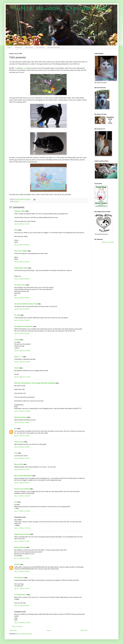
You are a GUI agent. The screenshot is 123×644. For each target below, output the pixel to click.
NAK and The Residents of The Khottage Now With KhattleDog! (35, 383)
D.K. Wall (17, 315)
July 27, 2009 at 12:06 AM (22, 496)
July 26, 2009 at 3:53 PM (22, 447)
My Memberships (54, 47)
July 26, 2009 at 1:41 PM (22, 423)
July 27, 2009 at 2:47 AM (22, 589)
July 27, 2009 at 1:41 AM (22, 541)
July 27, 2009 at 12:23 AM (22, 511)
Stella (16, 230)
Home (9, 47)
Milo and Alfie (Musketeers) (23, 476)
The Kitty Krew (19, 578)
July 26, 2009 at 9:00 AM (22, 309)
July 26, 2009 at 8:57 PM (22, 470)
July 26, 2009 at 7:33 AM (22, 224)
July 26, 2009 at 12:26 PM (22, 411)
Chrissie (17, 564)
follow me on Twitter (108, 242)
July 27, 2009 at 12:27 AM (22, 528)
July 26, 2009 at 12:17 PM (22, 377)
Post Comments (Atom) (25, 634)
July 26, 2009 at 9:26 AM (22, 334)
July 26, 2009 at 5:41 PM (22, 458)
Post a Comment (17, 626)
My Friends (29, 47)
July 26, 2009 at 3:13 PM (22, 436)
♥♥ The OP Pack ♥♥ (20, 595)
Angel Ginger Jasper (21, 268)
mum (24, 68)
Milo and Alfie (19, 464)
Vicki (16, 453)
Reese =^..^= (18, 357)
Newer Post (13, 630)
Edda (54, 158)
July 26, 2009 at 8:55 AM (22, 279)
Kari (16, 429)
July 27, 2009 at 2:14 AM (22, 558)
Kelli (16, 502)
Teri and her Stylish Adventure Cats (26, 304)
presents (17, 201)
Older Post (84, 630)
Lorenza (17, 340)
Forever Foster (19, 442)
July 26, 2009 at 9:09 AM (22, 320)
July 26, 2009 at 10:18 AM (22, 351)
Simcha (17, 368)
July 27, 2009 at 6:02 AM (22, 606)
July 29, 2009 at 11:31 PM (22, 623)
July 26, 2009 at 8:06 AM (22, 245)
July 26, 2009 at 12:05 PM (22, 362)
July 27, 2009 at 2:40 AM (22, 571)
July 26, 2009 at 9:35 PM (22, 483)
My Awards (40, 47)
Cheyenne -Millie (20, 211)
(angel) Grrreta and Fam (22, 534)
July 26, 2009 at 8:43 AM (22, 262)
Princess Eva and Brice (22, 489)
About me (18, 47)
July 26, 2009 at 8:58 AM (22, 298)
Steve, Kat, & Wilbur (21, 251)
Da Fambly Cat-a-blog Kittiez (24, 326)
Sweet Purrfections (20, 417)
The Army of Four (20, 285)
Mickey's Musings (20, 547)
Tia (16, 68)
